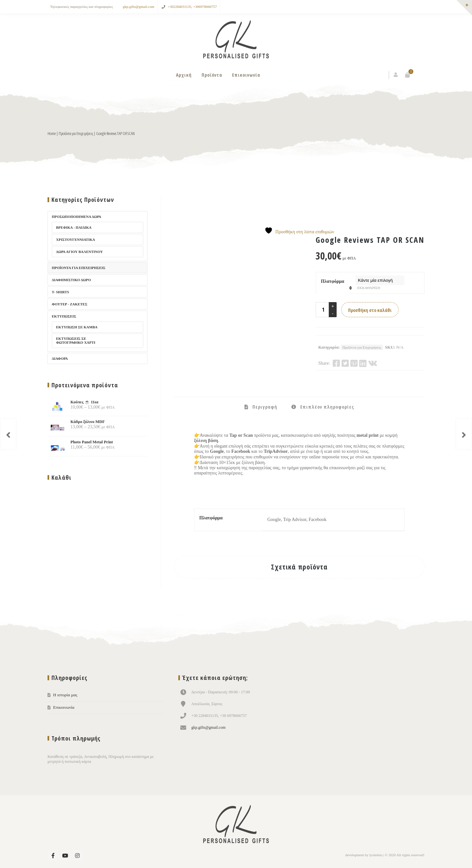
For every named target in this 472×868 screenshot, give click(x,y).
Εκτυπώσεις (64, 316)
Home (52, 133)
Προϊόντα (212, 75)
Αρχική (184, 75)
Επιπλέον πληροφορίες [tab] (326, 407)
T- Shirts (60, 292)
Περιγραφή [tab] (264, 407)
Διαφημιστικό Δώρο (71, 280)
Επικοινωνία (246, 75)
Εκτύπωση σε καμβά (77, 327)
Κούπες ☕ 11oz (73, 402)
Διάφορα (60, 358)
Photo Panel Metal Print (80, 442)
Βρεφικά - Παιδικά (74, 227)
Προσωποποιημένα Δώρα (77, 217)
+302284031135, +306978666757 (192, 7)
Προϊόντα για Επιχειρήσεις (76, 133)
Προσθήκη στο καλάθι (370, 310)
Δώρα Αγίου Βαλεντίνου (79, 252)
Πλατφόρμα (333, 281)
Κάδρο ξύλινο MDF (76, 422)
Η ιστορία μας (65, 695)
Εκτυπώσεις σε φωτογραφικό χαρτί (76, 340)
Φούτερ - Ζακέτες (69, 304)
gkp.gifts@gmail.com (139, 7)
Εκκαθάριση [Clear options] (369, 288)
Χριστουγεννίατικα (76, 240)
